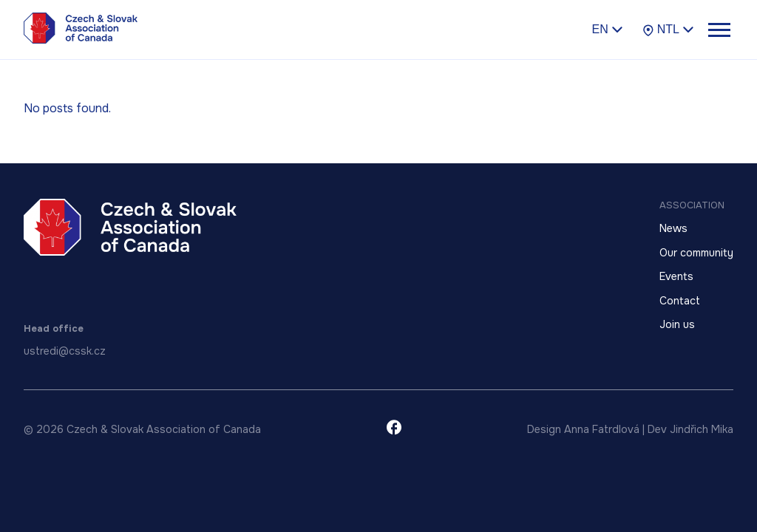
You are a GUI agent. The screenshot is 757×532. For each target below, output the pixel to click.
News (673, 228)
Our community (696, 253)
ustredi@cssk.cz (65, 351)
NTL (668, 29)
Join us (677, 324)
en (607, 29)
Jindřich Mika (702, 429)
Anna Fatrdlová (602, 429)
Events (676, 276)
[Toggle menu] (719, 30)
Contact (680, 301)
